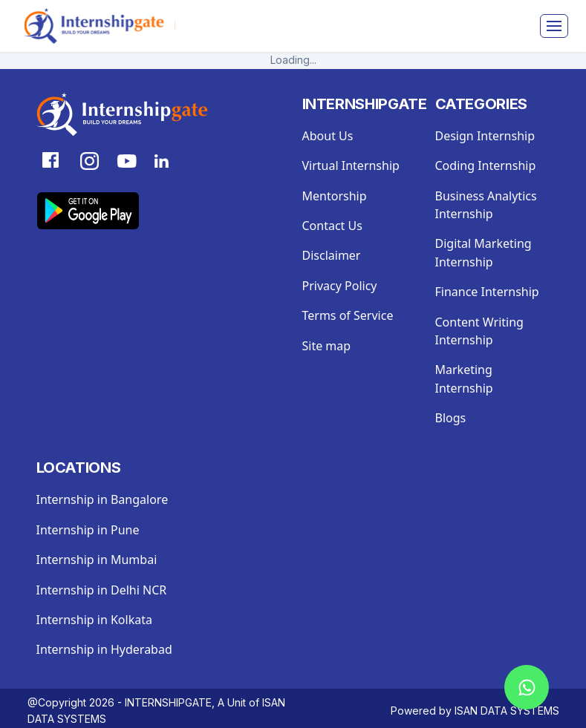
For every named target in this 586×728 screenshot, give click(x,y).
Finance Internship (487, 292)
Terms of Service (348, 315)
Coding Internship (486, 165)
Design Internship (485, 136)
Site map (327, 346)
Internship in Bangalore (102, 499)
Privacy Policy (340, 286)
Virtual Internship (351, 165)
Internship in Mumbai (97, 560)
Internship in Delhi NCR (102, 590)
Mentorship (335, 196)
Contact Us (332, 226)
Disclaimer (332, 255)
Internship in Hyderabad (104, 649)
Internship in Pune (88, 530)
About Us (328, 136)
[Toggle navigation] (554, 26)
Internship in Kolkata (94, 620)
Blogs (451, 418)
